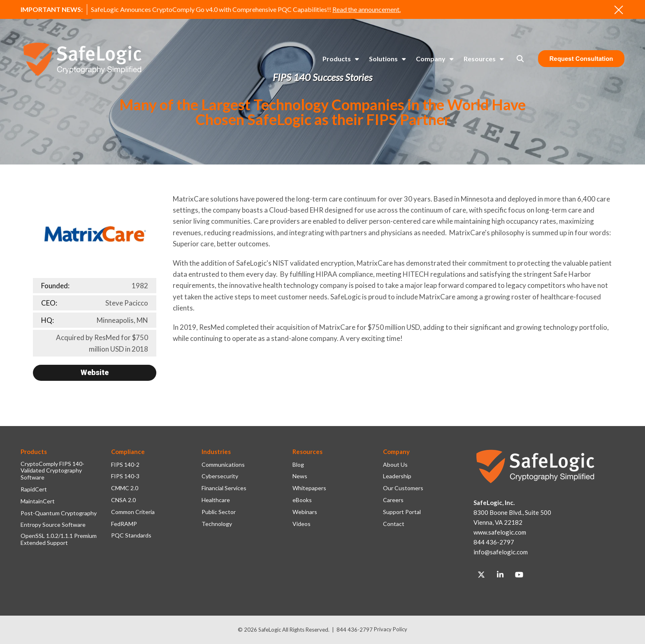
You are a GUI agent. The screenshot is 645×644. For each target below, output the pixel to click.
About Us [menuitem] (395, 465)
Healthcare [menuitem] (216, 500)
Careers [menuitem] (393, 500)
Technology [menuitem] (217, 524)
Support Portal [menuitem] (402, 512)
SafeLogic (270, 630)
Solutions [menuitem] (383, 59)
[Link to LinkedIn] (500, 575)
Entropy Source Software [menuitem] (53, 525)
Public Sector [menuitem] (219, 512)
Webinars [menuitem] (305, 512)
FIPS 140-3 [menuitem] (125, 476)
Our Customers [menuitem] (403, 488)
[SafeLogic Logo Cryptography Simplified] (82, 59)
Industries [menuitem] (216, 452)
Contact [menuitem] (394, 524)
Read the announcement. (367, 9)
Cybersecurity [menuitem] (220, 476)
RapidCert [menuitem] (34, 489)
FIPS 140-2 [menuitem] (125, 465)
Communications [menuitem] (223, 465)
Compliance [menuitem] (128, 452)
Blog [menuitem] (298, 465)
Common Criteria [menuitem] (133, 512)
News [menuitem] (300, 476)
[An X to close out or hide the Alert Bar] (619, 10)
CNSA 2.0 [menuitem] (123, 500)
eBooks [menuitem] (302, 500)
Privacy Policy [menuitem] (391, 629)
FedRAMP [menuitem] (124, 524)
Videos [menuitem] (302, 524)
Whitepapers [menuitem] (309, 488)
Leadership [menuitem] (397, 476)
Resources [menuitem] (480, 59)
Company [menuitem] (431, 59)
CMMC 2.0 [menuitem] (125, 488)
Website (95, 372)
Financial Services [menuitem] (224, 488)
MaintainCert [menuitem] (38, 501)
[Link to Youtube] (519, 575)
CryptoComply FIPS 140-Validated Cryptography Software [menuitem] (52, 471)
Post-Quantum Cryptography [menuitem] (59, 513)
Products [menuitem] (337, 59)
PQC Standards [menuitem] (131, 535)
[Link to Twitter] (481, 575)
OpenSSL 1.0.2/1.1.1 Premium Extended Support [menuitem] (59, 539)
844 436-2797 (355, 630)
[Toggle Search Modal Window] (520, 59)
